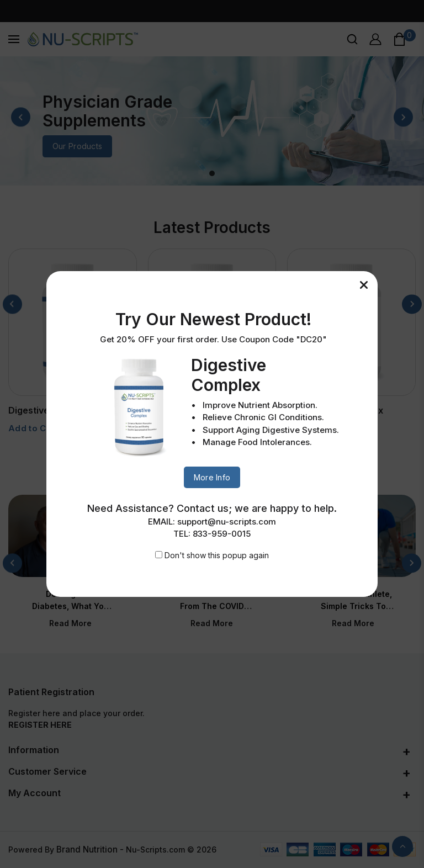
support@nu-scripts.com (227, 522)
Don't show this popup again (217, 555)
